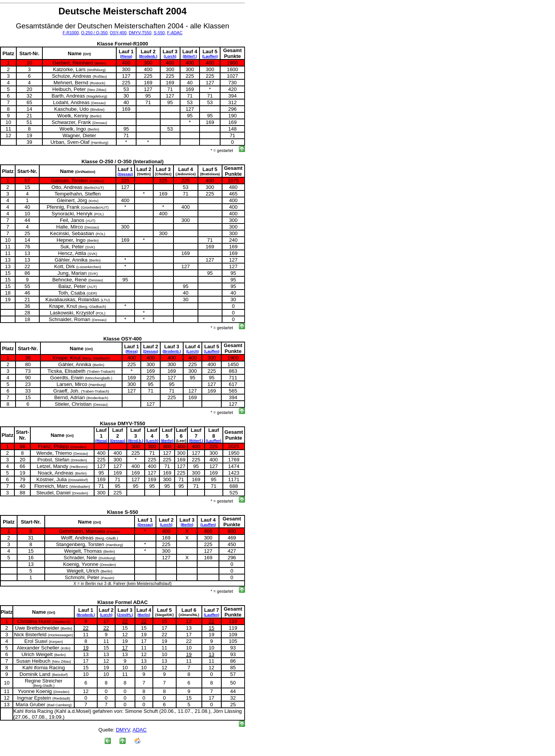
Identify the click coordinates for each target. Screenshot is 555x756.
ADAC (140, 730)
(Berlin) (167, 441)
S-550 (159, 33)
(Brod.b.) (136, 441)
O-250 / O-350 (94, 33)
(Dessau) (125, 174)
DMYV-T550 (140, 33)
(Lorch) (170, 56)
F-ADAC (175, 33)
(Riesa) (126, 56)
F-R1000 (71, 33)
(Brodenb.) (148, 56)
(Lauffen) (210, 56)
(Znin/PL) (125, 615)
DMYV (123, 730)
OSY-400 (118, 33)
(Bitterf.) (190, 56)
